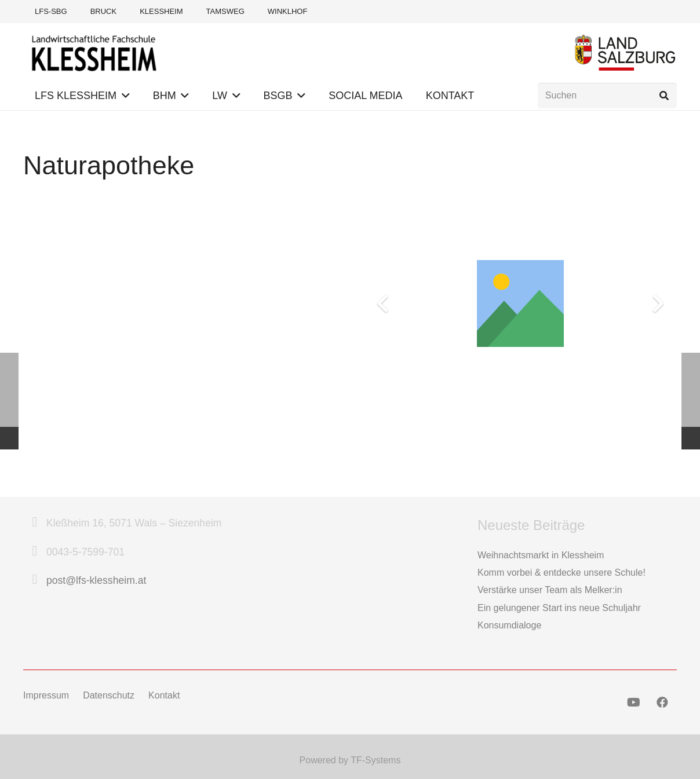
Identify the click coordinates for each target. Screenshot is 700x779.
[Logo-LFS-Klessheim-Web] (94, 52)
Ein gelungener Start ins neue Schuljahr (559, 608)
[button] (123, 96)
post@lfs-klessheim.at (96, 580)
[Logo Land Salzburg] (625, 52)
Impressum (46, 695)
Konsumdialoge (509, 625)
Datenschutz (109, 695)
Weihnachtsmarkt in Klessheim (541, 555)
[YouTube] (633, 703)
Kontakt (164, 695)
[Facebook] (662, 703)
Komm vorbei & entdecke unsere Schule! (562, 573)
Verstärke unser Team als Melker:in (550, 590)
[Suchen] (607, 96)
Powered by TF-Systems (350, 760)
